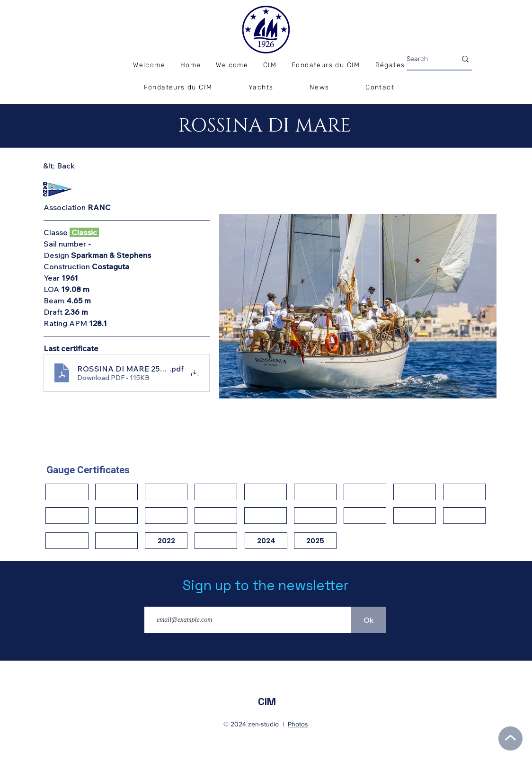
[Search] (424, 59)
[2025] (315, 541)
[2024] (266, 541)
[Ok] (368, 620)
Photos (298, 724)
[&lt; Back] (77, 166)
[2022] (166, 541)
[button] (390, 66)
